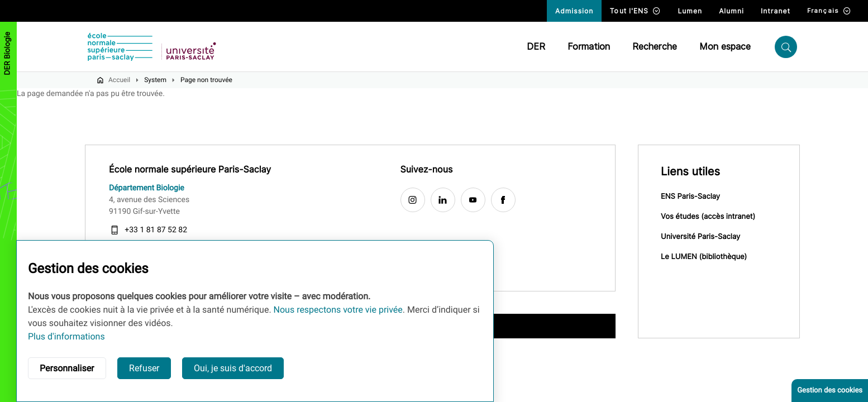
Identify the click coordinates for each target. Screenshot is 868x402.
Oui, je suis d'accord (233, 368)
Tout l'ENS (635, 11)
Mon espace (725, 47)
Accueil (119, 80)
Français (829, 11)
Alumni (731, 11)
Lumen (690, 11)
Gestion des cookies (830, 391)
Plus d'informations (66, 336)
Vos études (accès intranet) (708, 217)
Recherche (655, 47)
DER (536, 47)
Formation (589, 47)
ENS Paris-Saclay (690, 197)
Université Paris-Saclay (700, 237)
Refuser (144, 368)
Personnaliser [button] (67, 368)
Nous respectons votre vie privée (338, 310)
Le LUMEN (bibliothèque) (704, 257)
